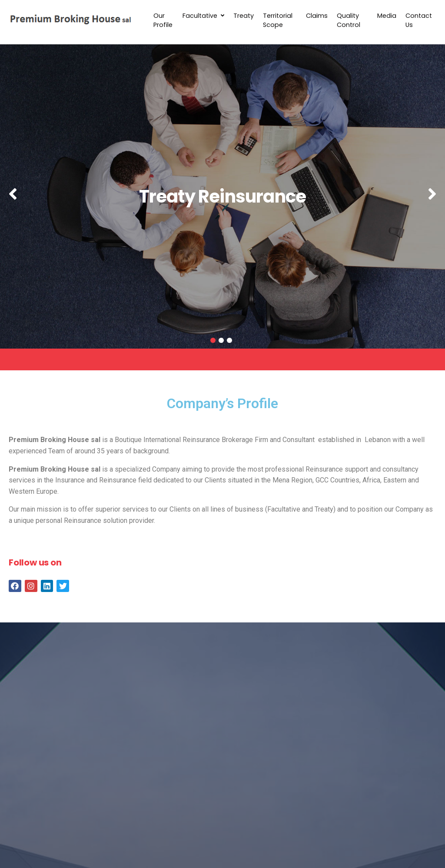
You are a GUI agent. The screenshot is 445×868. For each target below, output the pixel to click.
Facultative (203, 16)
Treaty (244, 16)
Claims (317, 16)
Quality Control (349, 20)
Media (387, 16)
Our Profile (163, 20)
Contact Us (419, 20)
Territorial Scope (278, 20)
